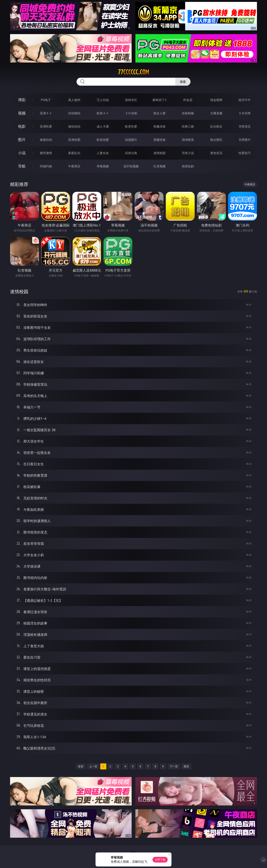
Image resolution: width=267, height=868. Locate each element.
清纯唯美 (188, 140)
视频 (22, 113)
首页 (81, 766)
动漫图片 (131, 140)
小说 (22, 153)
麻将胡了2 (159, 100)
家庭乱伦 (74, 153)
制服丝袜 (160, 126)
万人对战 (103, 100)
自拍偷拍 (74, 113)
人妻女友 (103, 153)
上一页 (93, 766)
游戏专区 (131, 100)
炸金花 (188, 100)
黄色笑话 (216, 153)
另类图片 (245, 140)
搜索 (183, 82)
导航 (22, 166)
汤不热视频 (131, 166)
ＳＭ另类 (245, 113)
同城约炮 (46, 166)
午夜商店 (74, 166)
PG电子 (46, 100)
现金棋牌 (216, 100)
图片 (22, 140)
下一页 (174, 766)
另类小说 (188, 153)
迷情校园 (160, 153)
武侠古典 (131, 153)
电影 (22, 126)
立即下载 (160, 860)
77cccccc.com (133, 72)
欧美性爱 (131, 126)
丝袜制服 (188, 113)
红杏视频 (160, 166)
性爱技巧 (245, 153)
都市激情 (46, 153)
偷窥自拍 (46, 140)
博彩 (22, 100)
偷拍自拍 (74, 126)
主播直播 (216, 113)
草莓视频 (103, 166)
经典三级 (188, 126)
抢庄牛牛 (245, 100)
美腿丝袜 (160, 140)
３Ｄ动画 (131, 113)
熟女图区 (216, 140)
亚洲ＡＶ (46, 113)
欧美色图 (103, 140)
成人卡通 (103, 126)
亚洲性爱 (46, 126)
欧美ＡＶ (103, 113)
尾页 (186, 766)
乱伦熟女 (216, 126)
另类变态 (245, 126)
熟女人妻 (160, 113)
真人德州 (74, 100)
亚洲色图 (74, 140)
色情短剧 (188, 166)
